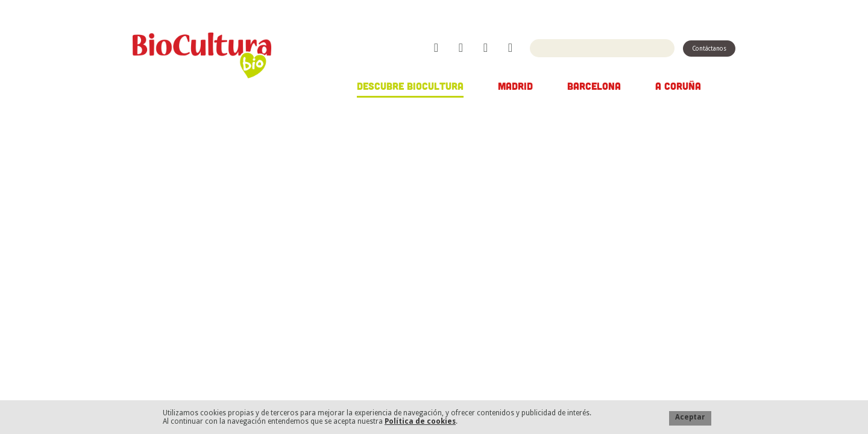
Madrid (515, 86)
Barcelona (594, 86)
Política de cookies (420, 421)
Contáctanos (709, 49)
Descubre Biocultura (410, 86)
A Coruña (678, 86)
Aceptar (690, 417)
